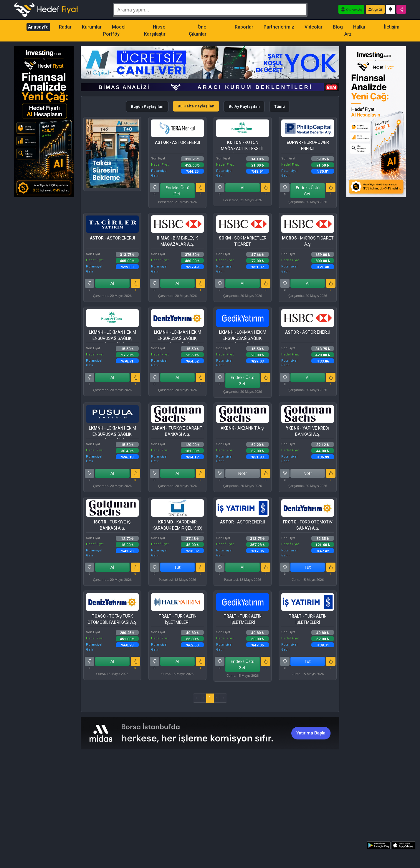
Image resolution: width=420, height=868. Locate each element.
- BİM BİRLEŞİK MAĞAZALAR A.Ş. (177, 241)
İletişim (392, 27)
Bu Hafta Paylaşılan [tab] (196, 106)
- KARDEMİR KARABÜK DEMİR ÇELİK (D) (177, 525)
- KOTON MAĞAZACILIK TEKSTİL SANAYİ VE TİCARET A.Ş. (243, 147)
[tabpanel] (210, 410)
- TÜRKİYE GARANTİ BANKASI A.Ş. (177, 431)
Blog (338, 27)
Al (243, 188)
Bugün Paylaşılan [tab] (147, 106)
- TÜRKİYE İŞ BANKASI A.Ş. (112, 525)
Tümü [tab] (280, 106)
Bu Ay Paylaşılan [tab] (244, 106)
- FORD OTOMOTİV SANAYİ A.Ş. (308, 525)
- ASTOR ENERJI (177, 142)
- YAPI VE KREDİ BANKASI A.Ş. (308, 431)
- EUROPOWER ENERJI (308, 146)
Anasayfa (38, 27)
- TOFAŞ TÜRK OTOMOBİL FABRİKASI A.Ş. (112, 619)
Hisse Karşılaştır (155, 30)
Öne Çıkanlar (198, 30)
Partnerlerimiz (279, 27)
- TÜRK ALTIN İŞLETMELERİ (177, 619)
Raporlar (244, 27)
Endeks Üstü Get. (177, 191)
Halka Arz (355, 30)
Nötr (243, 473)
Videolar (314, 27)
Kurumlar (92, 27)
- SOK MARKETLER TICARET (243, 241)
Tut (177, 567)
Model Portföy (114, 30)
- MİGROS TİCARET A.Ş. (308, 241)
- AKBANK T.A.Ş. (243, 428)
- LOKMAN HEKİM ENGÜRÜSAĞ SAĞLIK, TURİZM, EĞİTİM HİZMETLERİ (112, 336)
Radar (65, 27)
